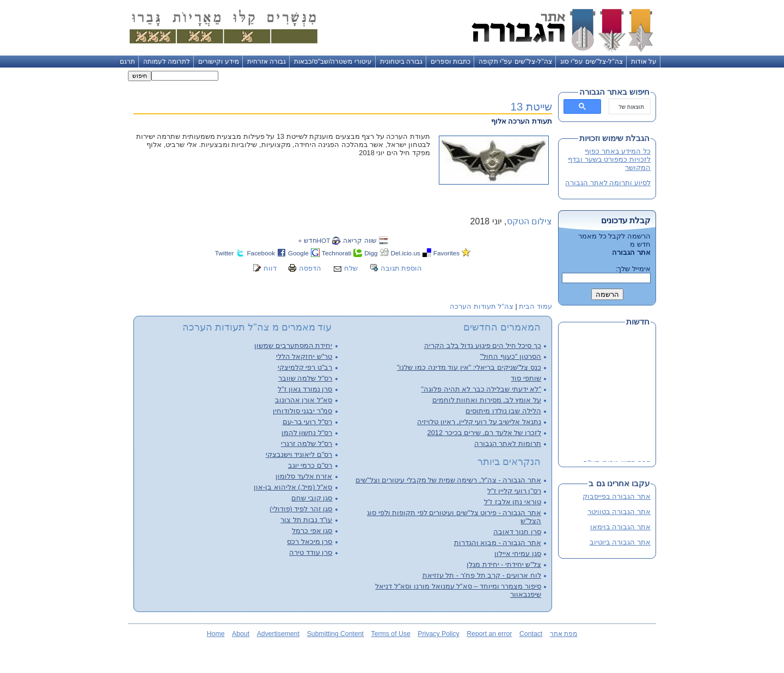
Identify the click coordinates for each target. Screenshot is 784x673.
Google (298, 253)
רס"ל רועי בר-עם (308, 422)
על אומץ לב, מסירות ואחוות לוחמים (487, 400)
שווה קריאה (360, 240)
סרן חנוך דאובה (517, 532)
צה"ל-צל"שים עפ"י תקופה (515, 62)
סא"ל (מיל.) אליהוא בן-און (293, 487)
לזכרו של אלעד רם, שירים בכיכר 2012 (484, 433)
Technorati (336, 253)
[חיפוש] (631, 107)
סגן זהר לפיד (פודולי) (301, 509)
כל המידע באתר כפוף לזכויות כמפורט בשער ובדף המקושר (609, 159)
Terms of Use (391, 634)
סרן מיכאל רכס (310, 542)
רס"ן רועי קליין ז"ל (514, 491)
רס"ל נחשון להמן (307, 433)
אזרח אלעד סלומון (304, 476)
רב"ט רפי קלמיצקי (305, 367)
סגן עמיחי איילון (518, 553)
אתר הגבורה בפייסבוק (617, 496)
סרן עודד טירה (311, 552)
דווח (270, 268)
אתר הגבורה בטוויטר (619, 512)
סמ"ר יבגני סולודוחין (303, 411)
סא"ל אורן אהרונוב (304, 400)
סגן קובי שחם (312, 498)
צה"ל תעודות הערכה (482, 306)
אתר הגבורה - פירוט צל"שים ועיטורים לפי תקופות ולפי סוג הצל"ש (454, 517)
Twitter (225, 253)
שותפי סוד (526, 378)
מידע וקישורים (218, 62)
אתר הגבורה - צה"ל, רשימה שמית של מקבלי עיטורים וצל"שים (448, 480)
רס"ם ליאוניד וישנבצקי (299, 454)
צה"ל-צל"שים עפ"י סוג (592, 62)
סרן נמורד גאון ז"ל (305, 389)
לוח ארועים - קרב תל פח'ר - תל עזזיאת (482, 575)
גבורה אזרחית (267, 62)
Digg (371, 253)
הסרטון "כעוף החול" (511, 356)
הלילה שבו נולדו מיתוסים (503, 411)
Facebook (261, 253)
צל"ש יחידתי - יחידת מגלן (504, 564)
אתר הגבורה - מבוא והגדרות (498, 543)
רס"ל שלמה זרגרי (307, 443)
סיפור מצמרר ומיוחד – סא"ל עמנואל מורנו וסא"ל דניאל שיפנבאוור (458, 590)
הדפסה (310, 268)
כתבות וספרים (450, 62)
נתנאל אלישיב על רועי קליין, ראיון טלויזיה (479, 422)
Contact (531, 634)
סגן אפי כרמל (312, 531)
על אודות (644, 62)
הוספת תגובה (402, 268)
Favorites (446, 253)
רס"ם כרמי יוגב (310, 465)
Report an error (489, 634)
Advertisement (278, 634)
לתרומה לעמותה (167, 62)
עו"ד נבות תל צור (306, 520)
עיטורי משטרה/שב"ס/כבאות (333, 62)
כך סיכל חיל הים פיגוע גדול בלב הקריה (483, 345)
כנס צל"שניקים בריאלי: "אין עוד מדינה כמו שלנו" (469, 367)
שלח (351, 268)
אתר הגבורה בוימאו (620, 527)
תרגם (127, 62)
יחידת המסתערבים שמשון (293, 345)
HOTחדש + (314, 240)
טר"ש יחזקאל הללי (304, 356)
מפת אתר (563, 634)
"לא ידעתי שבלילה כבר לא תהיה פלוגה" (481, 389)
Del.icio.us (406, 253)
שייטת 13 (531, 106)
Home (216, 634)
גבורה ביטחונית (401, 62)
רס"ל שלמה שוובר (305, 378)
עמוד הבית (535, 306)
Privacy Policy (438, 634)
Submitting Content (335, 634)
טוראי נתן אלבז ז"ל (513, 502)
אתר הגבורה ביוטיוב (620, 542)
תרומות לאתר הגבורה (508, 443)
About (241, 634)
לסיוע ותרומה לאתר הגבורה (608, 183)
